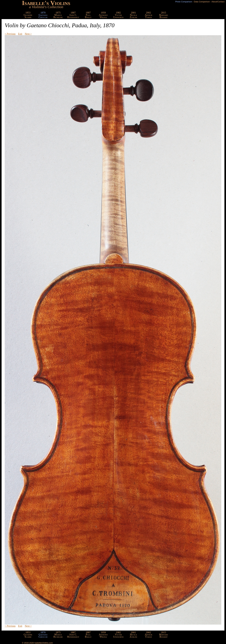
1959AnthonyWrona (103, 15)
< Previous (10, 34)
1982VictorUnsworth (118, 15)
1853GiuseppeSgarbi (28, 15)
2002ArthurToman (148, 15)
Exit (20, 34)
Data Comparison (202, 2)
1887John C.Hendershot (73, 15)
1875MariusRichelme (58, 15)
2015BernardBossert (164, 15)
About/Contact (218, 2)
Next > (28, 34)
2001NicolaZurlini (133, 15)
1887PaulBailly (88, 15)
